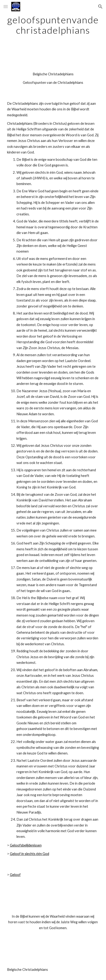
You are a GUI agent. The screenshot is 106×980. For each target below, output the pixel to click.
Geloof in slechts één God (29, 854)
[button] (6, 6)
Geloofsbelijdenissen (26, 845)
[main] (53, 25)
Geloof (15, 875)
